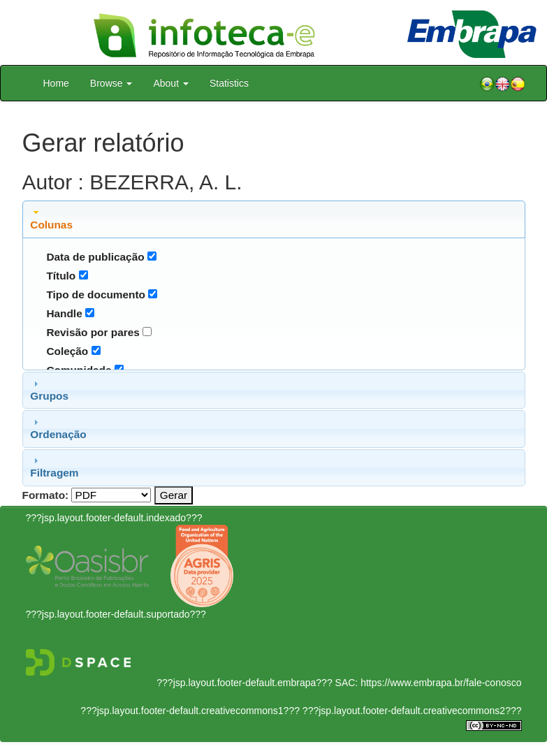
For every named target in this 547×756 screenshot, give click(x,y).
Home (56, 83)
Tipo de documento (96, 295)
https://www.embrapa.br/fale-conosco (441, 683)
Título (61, 276)
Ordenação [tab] (58, 428)
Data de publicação (95, 257)
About (170, 83)
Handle (64, 313)
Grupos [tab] (49, 390)
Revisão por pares (93, 332)
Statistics (229, 83)
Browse (111, 83)
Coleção (67, 351)
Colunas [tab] (51, 219)
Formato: (46, 495)
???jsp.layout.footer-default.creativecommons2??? (411, 711)
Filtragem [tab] (54, 467)
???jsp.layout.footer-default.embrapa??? (244, 683)
